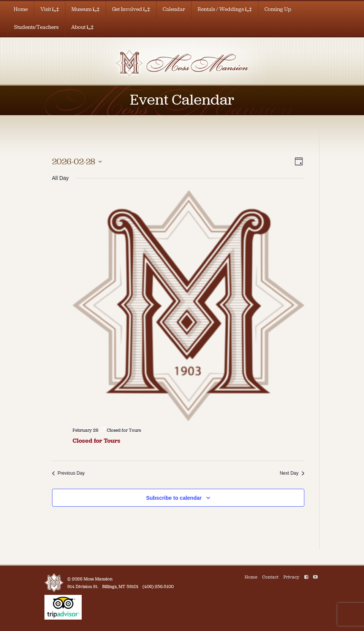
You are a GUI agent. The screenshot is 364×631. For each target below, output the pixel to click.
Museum (85, 9)
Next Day (292, 473)
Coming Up (278, 9)
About (82, 27)
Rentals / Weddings (225, 9)
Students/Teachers (36, 27)
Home (21, 9)
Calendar (174, 9)
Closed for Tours (97, 441)
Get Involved (131, 9)
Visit (50, 9)
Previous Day (68, 473)
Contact (270, 577)
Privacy (291, 577)
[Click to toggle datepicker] (77, 161)
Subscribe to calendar (174, 498)
